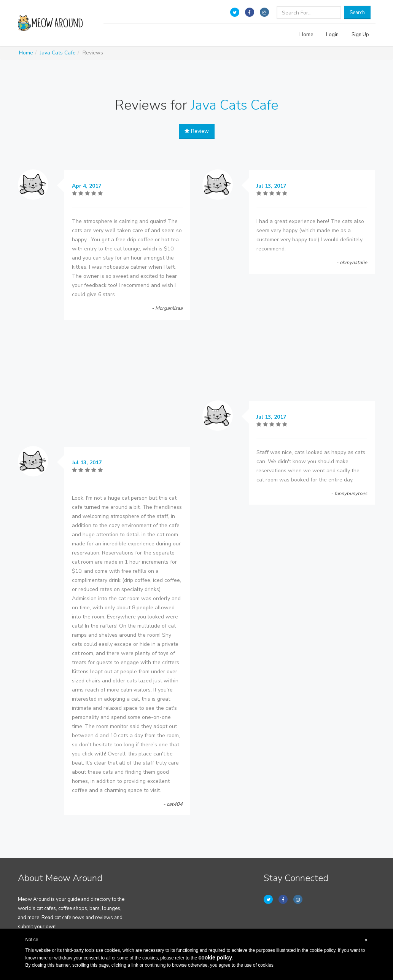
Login (332, 35)
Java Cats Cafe (58, 53)
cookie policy (215, 958)
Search (357, 13)
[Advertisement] (104, 385)
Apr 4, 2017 (87, 186)
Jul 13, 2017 (87, 463)
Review (197, 131)
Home (306, 35)
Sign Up (360, 35)
